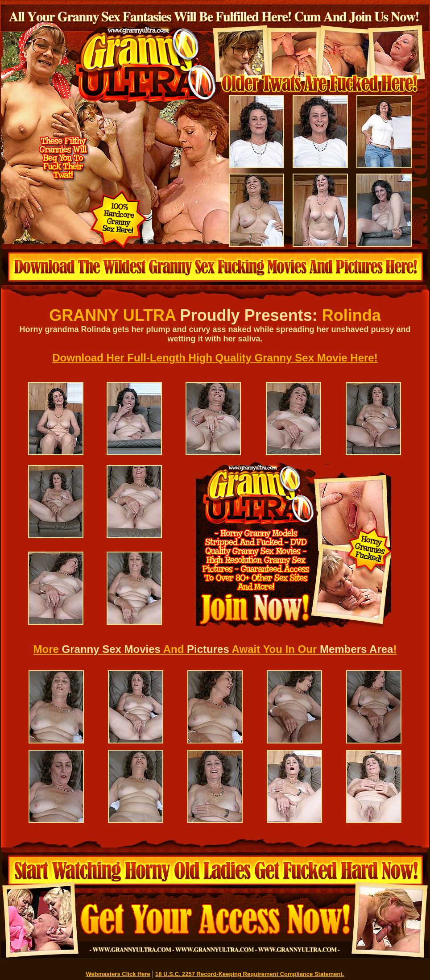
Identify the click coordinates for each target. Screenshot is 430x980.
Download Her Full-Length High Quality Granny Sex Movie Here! (215, 358)
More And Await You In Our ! (215, 649)
